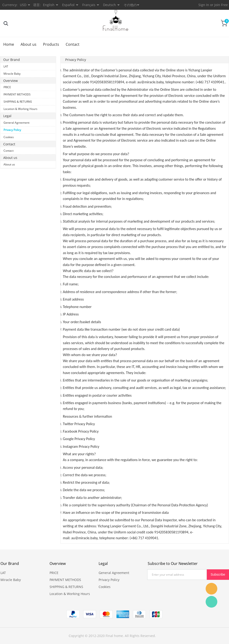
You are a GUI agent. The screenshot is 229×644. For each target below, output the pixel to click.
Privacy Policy (12, 130)
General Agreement (16, 123)
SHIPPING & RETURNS (18, 102)
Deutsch (109, 5)
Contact (73, 44)
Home (9, 44)
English (49, 5)
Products (51, 44)
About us (29, 44)
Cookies (9, 137)
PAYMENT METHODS (17, 94)
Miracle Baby (12, 74)
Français (89, 5)
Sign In (204, 5)
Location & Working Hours (20, 109)
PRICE (7, 87)
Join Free (221, 5)
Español (68, 5)
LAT (6, 66)
